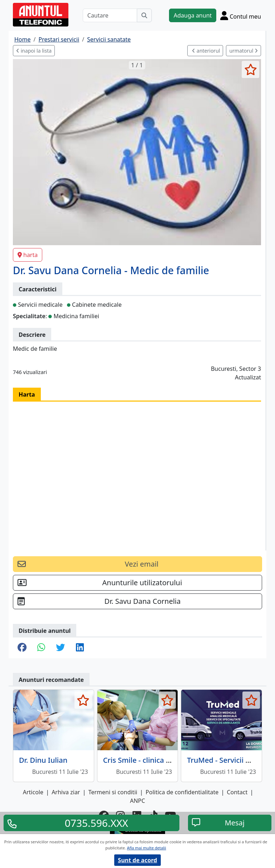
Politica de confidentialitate (182, 792)
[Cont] (241, 15)
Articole (33, 792)
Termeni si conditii (113, 792)
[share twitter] (60, 648)
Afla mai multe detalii (146, 848)
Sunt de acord (137, 860)
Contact (237, 792)
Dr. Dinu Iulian (43, 760)
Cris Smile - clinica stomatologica (159, 760)
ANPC (137, 801)
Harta (27, 394)
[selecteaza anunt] (250, 69)
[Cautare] (110, 15)
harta (28, 255)
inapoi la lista (34, 51)
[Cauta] (144, 15)
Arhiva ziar (66, 792)
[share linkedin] (80, 648)
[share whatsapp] (41, 648)
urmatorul (243, 51)
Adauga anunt (193, 15)
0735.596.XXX (97, 823)
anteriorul (206, 51)
